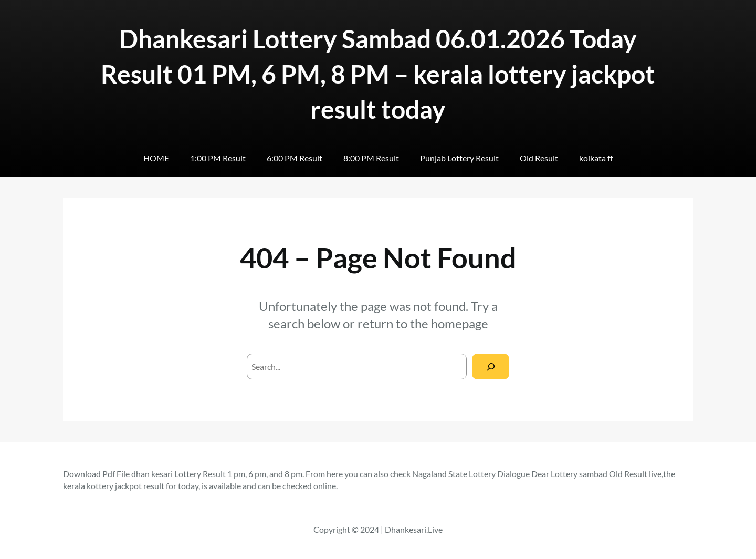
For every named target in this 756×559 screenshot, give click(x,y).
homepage (460, 323)
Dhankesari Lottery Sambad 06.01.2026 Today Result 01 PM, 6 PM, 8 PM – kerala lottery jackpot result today (378, 74)
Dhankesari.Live (414, 529)
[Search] (491, 366)
